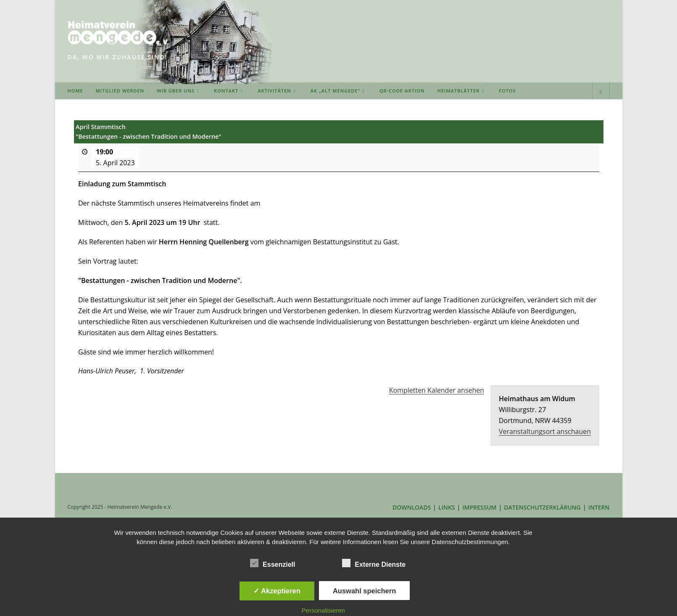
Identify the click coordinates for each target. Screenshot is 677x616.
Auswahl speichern (364, 591)
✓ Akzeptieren (277, 591)
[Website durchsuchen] (601, 92)
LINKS (447, 507)
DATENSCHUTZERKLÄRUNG (542, 507)
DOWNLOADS (412, 507)
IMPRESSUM (479, 507)
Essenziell (273, 563)
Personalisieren (323, 610)
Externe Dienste (374, 563)
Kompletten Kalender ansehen (436, 391)
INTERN (599, 507)
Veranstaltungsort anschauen (545, 431)
